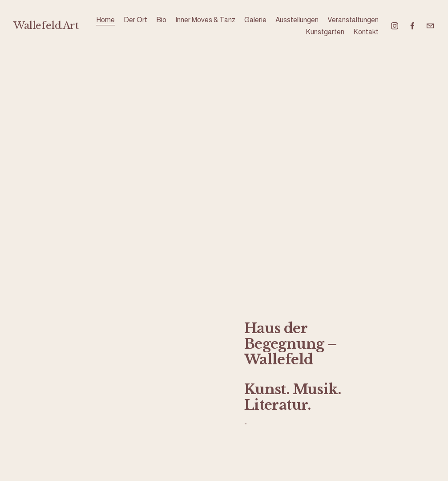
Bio (161, 20)
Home (105, 20)
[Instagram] (395, 26)
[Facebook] (412, 26)
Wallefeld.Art (46, 26)
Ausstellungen (297, 20)
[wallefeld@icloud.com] (430, 26)
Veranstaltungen (353, 20)
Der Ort (135, 20)
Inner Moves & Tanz (205, 20)
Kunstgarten (325, 32)
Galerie (255, 20)
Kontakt (366, 32)
